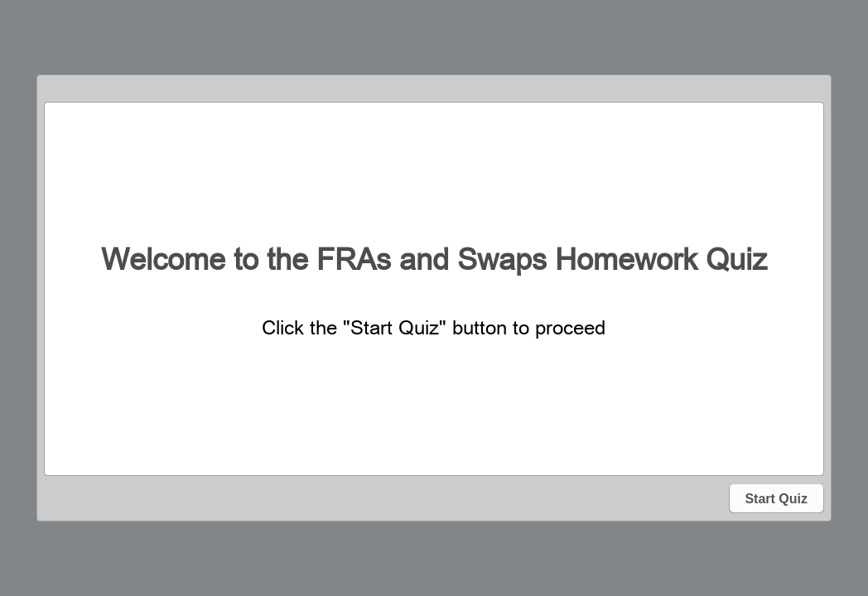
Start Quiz (776, 499)
